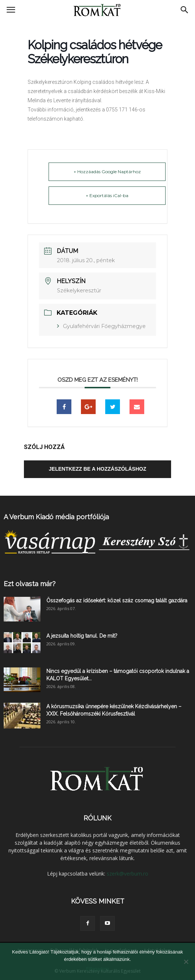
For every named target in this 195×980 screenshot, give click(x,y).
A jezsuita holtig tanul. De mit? (82, 636)
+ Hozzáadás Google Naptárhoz (107, 172)
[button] (185, 10)
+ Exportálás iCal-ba (107, 195)
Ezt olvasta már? (30, 584)
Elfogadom (97, 969)
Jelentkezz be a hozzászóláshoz (98, 469)
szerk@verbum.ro (127, 874)
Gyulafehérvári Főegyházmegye (104, 326)
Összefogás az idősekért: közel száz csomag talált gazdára (117, 601)
